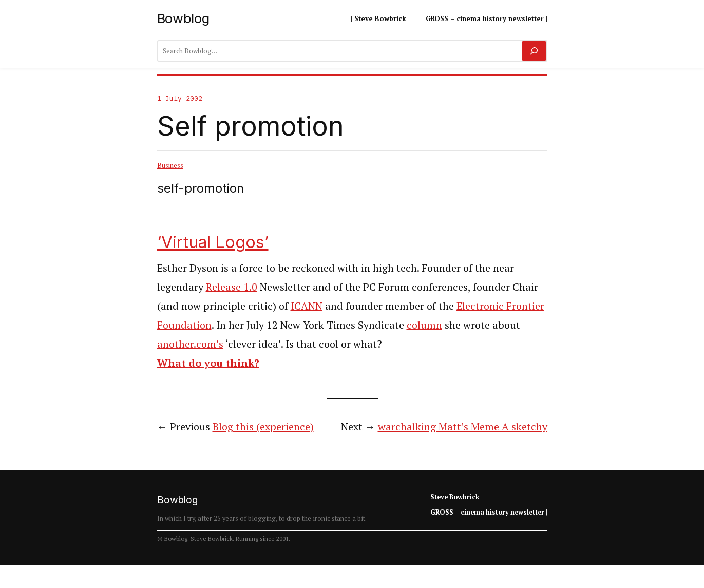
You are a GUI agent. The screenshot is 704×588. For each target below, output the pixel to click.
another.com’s (190, 344)
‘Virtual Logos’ (213, 242)
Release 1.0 (232, 287)
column (424, 325)
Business (170, 165)
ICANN (307, 306)
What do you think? (208, 363)
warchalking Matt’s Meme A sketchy (463, 426)
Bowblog (183, 18)
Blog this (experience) (263, 426)
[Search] (534, 51)
